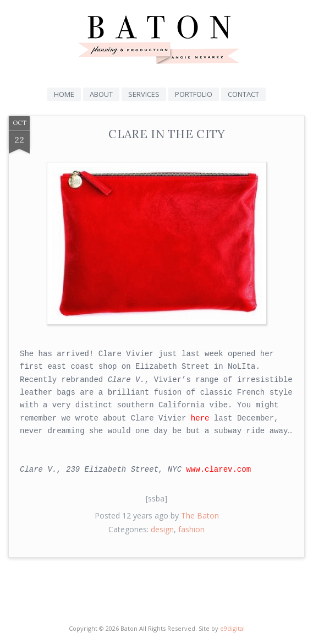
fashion (191, 529)
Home (64, 94)
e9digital (232, 628)
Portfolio (194, 94)
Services (144, 94)
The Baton (200, 515)
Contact (243, 94)
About (101, 94)
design (162, 529)
